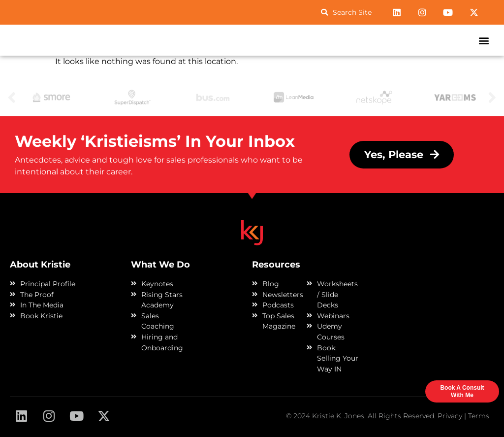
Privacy (450, 416)
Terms (479, 416)
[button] (484, 40)
